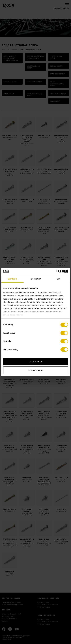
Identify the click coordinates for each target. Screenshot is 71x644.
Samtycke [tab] (13, 279)
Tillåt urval (35, 370)
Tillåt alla (35, 361)
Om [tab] (58, 279)
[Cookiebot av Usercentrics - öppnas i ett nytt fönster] (56, 272)
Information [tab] (36, 279)
